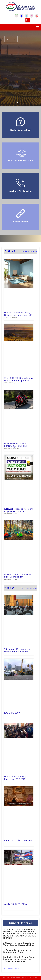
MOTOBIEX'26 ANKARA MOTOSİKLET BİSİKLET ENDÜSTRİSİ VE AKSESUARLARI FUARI (16, 445)
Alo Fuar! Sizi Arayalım (20, 191)
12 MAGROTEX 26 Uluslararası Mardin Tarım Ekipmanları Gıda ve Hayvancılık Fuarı (19, 379)
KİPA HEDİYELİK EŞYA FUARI (18, 840)
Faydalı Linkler (21, 222)
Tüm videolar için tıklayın (29, 588)
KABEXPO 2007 (12, 713)
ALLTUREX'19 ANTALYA (15, 904)
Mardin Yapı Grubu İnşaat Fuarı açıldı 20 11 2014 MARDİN (17, 778)
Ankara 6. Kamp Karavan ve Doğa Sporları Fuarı (18, 576)
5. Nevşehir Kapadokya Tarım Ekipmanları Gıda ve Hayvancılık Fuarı (19, 510)
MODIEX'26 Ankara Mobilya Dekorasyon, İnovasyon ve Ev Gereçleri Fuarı (18, 314)
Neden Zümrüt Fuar (20, 130)
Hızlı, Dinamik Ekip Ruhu (20, 161)
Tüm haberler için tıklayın (11, 968)
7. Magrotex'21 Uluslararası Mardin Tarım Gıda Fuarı (17, 650)
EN (28, 20)
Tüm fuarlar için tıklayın (30, 251)
